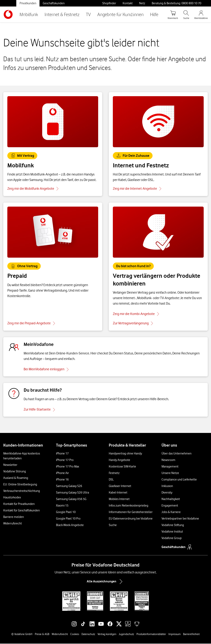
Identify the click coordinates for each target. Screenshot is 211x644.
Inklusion (167, 486)
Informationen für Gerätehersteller (131, 512)
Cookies (75, 634)
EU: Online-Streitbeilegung (20, 485)
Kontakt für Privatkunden (19, 504)
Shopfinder (109, 3)
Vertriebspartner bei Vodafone (180, 519)
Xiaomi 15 (62, 506)
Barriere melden (14, 517)
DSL (111, 480)
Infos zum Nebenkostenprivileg (129, 506)
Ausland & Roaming (16, 478)
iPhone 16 (62, 480)
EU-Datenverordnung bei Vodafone (131, 519)
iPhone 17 (62, 454)
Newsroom (168, 460)
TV (88, 14)
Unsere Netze (170, 473)
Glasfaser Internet (120, 486)
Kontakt (128, 3)
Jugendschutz (126, 634)
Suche (113, 525)
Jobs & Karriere (171, 512)
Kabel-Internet (118, 493)
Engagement (170, 506)
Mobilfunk (29, 14)
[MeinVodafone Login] (201, 14)
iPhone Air (62, 473)
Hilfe (154, 14)
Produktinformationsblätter (151, 634)
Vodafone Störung (15, 472)
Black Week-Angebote (70, 525)
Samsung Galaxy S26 (69, 486)
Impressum (175, 634)
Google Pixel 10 (66, 512)
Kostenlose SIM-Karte (122, 467)
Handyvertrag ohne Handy (125, 454)
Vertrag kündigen (107, 634)
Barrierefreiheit (191, 634)
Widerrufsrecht (13, 524)
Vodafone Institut (172, 532)
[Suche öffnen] (186, 14)
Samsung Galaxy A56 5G (71, 499)
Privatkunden (28, 3)
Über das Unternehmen (176, 454)
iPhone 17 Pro (65, 460)
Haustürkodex (12, 498)
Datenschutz (88, 634)
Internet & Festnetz (62, 14)
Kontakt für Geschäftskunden (21, 511)
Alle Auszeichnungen (105, 582)
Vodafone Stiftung (173, 525)
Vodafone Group (172, 538)
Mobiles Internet (119, 499)
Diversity (167, 493)
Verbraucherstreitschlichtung (22, 491)
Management (170, 467)
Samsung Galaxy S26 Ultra (73, 493)
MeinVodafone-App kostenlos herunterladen (22, 456)
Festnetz (114, 473)
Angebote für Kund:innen (120, 14)
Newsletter (10, 465)
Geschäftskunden (54, 3)
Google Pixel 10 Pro (68, 519)
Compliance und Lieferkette (179, 480)
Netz (142, 3)
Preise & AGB (42, 634)
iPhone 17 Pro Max (68, 467)
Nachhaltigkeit (171, 499)
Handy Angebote (119, 460)
